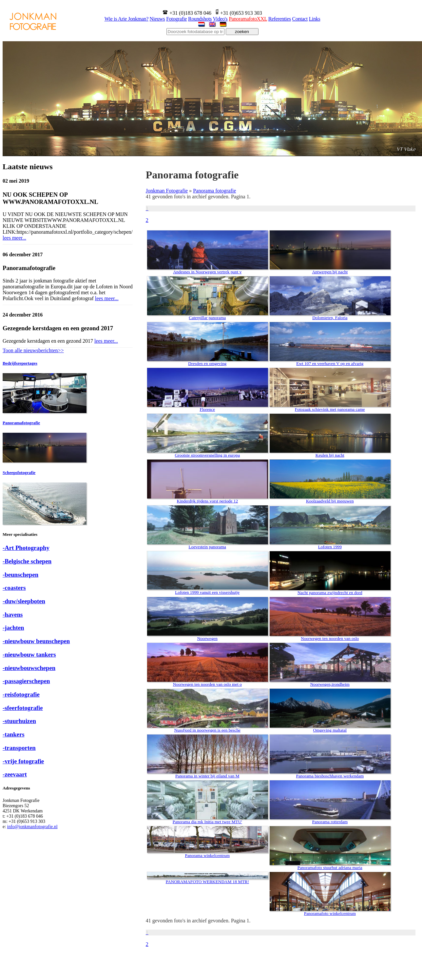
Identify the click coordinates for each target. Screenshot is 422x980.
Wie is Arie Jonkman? (126, 19)
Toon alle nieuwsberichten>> (33, 350)
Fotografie (176, 19)
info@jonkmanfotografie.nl (32, 827)
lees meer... (14, 238)
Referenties (280, 19)
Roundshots (200, 19)
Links (315, 19)
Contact (300, 19)
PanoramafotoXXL (248, 19)
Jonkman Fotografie (167, 191)
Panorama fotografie (214, 191)
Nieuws (157, 19)
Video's (220, 19)
